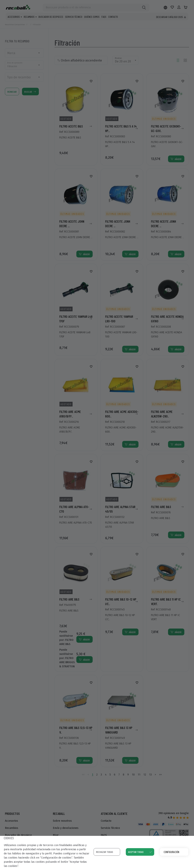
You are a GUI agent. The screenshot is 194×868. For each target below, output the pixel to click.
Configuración (171, 852)
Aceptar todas (136, 852)
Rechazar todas (105, 852)
